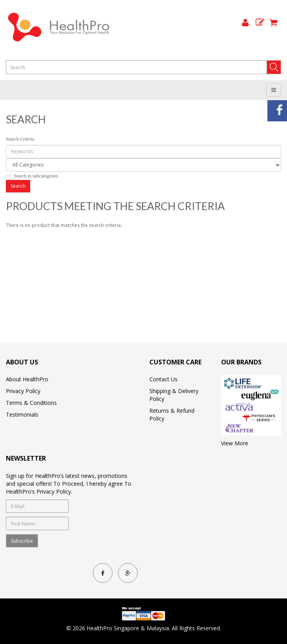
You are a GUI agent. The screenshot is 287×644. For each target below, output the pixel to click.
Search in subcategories (32, 176)
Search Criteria (20, 139)
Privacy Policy (23, 391)
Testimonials (22, 414)
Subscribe (22, 541)
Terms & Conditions (31, 403)
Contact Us (163, 379)
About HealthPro (27, 379)
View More (235, 443)
